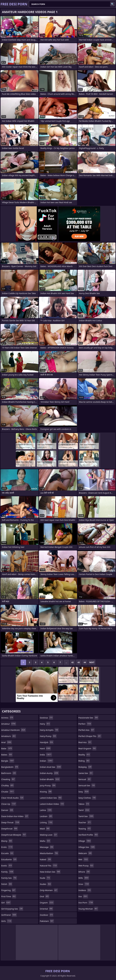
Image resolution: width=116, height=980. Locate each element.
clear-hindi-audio (13, 798)
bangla (8, 761)
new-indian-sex (50, 872)
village (85, 841)
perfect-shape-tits (90, 736)
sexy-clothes (87, 798)
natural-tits (49, 866)
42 (73, 662)
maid (45, 829)
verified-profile (88, 835)
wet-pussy (86, 866)
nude (45, 878)
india (46, 755)
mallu (45, 841)
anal (7, 742)
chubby (8, 785)
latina (46, 810)
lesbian (46, 816)
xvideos (85, 890)
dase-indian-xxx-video (15, 816)
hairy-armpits (49, 730)
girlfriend (9, 915)
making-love (49, 835)
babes (7, 755)
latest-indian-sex (51, 798)
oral (45, 896)
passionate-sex (88, 718)
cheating (8, 779)
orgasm (47, 903)
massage (47, 847)
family (8, 872)
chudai (8, 792)
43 (79, 662)
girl (6, 903)
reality (84, 755)
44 (85, 662)
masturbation (49, 853)
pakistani (47, 921)
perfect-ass (87, 730)
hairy (45, 724)
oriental (46, 909)
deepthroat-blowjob (14, 835)
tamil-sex (86, 816)
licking (46, 822)
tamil (84, 810)
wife (84, 878)
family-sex (9, 878)
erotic (7, 847)
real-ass (85, 742)
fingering (9, 890)
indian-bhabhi (50, 779)
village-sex (87, 847)
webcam (85, 853)
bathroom (9, 773)
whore (84, 872)
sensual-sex (87, 785)
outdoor (47, 915)
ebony (7, 841)
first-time (9, 896)
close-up (9, 804)
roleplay (85, 767)
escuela (8, 853)
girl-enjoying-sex (12, 909)
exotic (7, 866)
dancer (7, 810)
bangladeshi (10, 767)
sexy (84, 792)
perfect (85, 724)
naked (46, 859)
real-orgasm (87, 748)
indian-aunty (49, 773)
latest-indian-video (52, 804)
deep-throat (10, 822)
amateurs (9, 736)
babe (7, 748)
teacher (85, 822)
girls (7, 921)
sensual (85, 779)
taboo (84, 804)
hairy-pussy (48, 736)
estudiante (9, 859)
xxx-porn (86, 903)
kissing (46, 792)
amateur (9, 724)
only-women (49, 890)
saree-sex (86, 773)
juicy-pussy (48, 785)
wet (83, 859)
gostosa (46, 718)
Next (92, 662)
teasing (85, 829)
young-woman (88, 909)
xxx (83, 896)
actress (7, 718)
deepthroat (10, 829)
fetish (7, 884)
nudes (46, 884)
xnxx (84, 884)
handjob (47, 742)
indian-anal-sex (51, 767)
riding (84, 761)
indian (47, 761)
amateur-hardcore (14, 730)
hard (45, 748)
